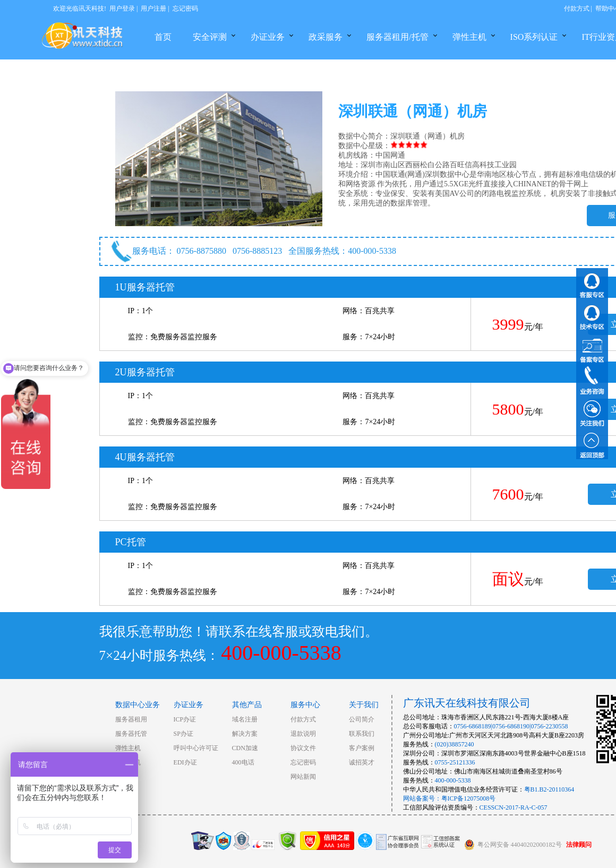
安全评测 (210, 37)
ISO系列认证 (534, 37)
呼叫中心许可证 (196, 748)
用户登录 (122, 8)
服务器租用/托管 (397, 37)
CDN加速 (245, 748)
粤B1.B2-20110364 (549, 789)
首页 (163, 37)
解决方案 (245, 734)
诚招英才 (362, 762)
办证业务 (268, 37)
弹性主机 (469, 37)
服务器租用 (131, 719)
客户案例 (362, 748)
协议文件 (303, 748)
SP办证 (183, 734)
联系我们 (362, 734)
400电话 (243, 762)
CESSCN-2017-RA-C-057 (514, 807)
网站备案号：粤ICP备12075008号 (450, 798)
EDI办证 (185, 762)
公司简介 (362, 719)
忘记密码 (185, 8)
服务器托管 (131, 734)
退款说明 (303, 734)
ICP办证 (185, 719)
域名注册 (245, 719)
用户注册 (153, 8)
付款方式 (577, 8)
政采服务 (326, 37)
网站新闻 (303, 777)
